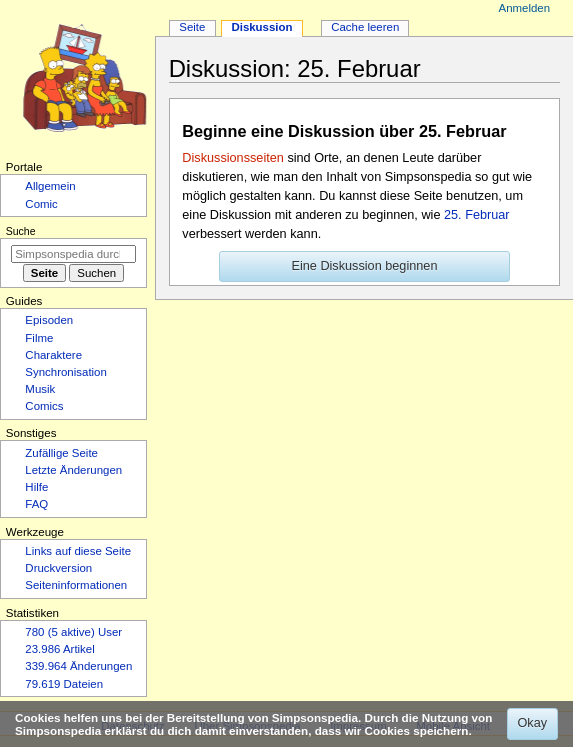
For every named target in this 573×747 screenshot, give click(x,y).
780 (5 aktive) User (73, 632)
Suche (21, 231)
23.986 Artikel (59, 649)
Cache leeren (365, 27)
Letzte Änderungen (73, 470)
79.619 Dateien (64, 684)
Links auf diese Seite (78, 551)
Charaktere (53, 355)
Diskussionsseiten (233, 158)
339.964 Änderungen (78, 666)
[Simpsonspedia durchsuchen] (73, 254)
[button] (364, 267)
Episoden (49, 320)
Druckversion (58, 568)
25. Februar (477, 215)
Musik (40, 389)
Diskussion (261, 27)
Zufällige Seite (61, 453)
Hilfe (36, 487)
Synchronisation (66, 372)
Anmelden (525, 8)
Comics (44, 406)
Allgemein (50, 186)
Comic (41, 204)
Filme (39, 338)
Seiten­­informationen (76, 585)
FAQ (36, 504)
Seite (192, 27)
